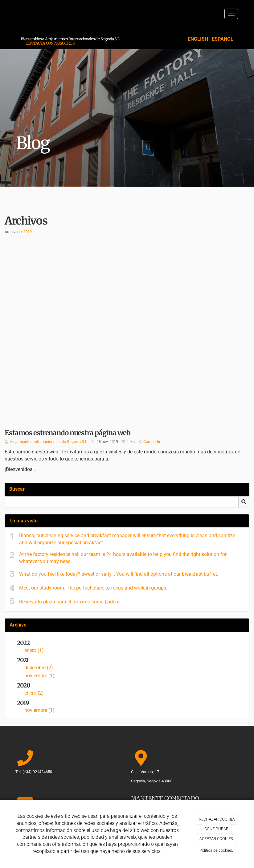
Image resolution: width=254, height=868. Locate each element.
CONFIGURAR (216, 829)
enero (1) (34, 650)
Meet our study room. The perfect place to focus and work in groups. (93, 588)
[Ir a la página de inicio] (10, 14)
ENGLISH (198, 39)
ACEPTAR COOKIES (216, 839)
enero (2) (34, 693)
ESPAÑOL (223, 39)
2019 (27, 232)
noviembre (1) (39, 676)
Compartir (149, 442)
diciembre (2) (39, 668)
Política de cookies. (216, 850)
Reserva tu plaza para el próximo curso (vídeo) (70, 602)
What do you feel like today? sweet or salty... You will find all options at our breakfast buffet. (119, 574)
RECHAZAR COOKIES (217, 819)
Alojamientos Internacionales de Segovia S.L (49, 442)
